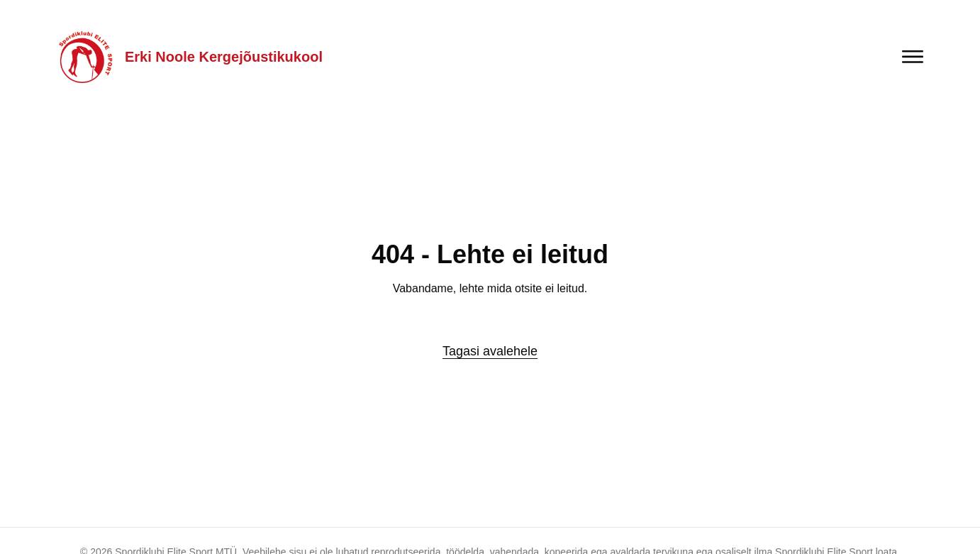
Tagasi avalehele (490, 351)
